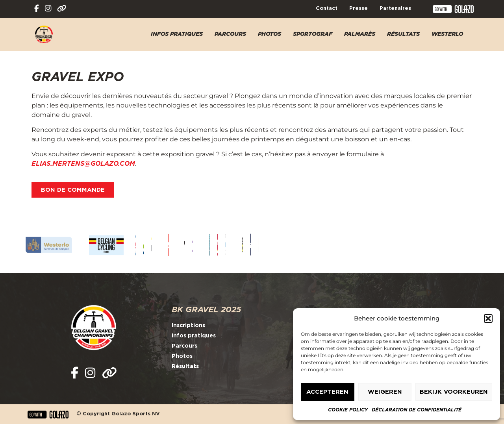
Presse (359, 8)
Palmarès (360, 34)
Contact (327, 8)
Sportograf (313, 34)
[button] (488, 318)
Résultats (403, 34)
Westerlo (447, 34)
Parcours (230, 34)
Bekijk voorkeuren (454, 392)
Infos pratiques (177, 34)
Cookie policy (348, 410)
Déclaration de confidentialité (417, 410)
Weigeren (385, 392)
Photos (270, 34)
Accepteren (327, 392)
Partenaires (395, 8)
